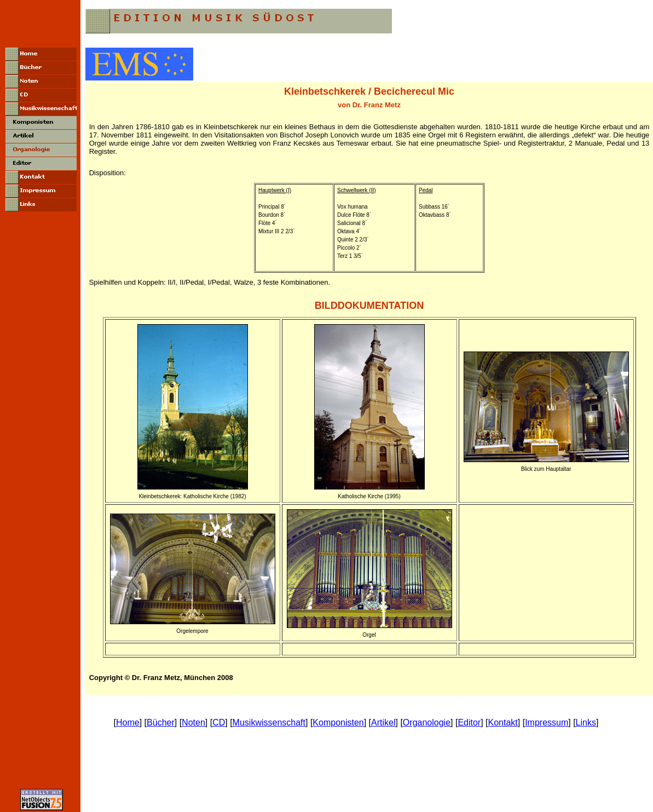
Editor (469, 722)
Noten (193, 722)
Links (586, 722)
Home (128, 722)
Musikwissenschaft (269, 722)
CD (219, 722)
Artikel (383, 722)
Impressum (547, 722)
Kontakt (503, 722)
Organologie (427, 722)
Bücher (161, 722)
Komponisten (338, 722)
